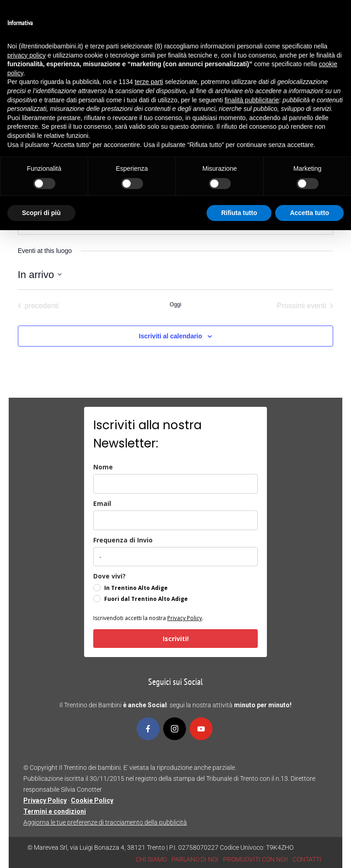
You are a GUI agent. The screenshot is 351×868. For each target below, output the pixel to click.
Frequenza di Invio (123, 540)
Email (102, 503)
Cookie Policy (92, 800)
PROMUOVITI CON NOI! (255, 859)
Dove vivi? (109, 576)
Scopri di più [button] (41, 213)
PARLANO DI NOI (195, 859)
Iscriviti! (176, 639)
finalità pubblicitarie (252, 100)
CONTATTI (307, 859)
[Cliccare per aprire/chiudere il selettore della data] (40, 275)
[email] (175, 520)
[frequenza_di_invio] (175, 557)
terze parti (149, 82)
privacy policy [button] (27, 55)
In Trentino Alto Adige (136, 588)
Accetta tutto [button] (309, 213)
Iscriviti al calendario (171, 336)
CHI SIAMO (151, 859)
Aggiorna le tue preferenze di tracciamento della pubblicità (105, 822)
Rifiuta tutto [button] (239, 213)
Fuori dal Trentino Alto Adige (146, 599)
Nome (103, 467)
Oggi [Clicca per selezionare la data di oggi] (175, 305)
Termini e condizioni (55, 811)
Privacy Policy (185, 618)
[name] (175, 484)
